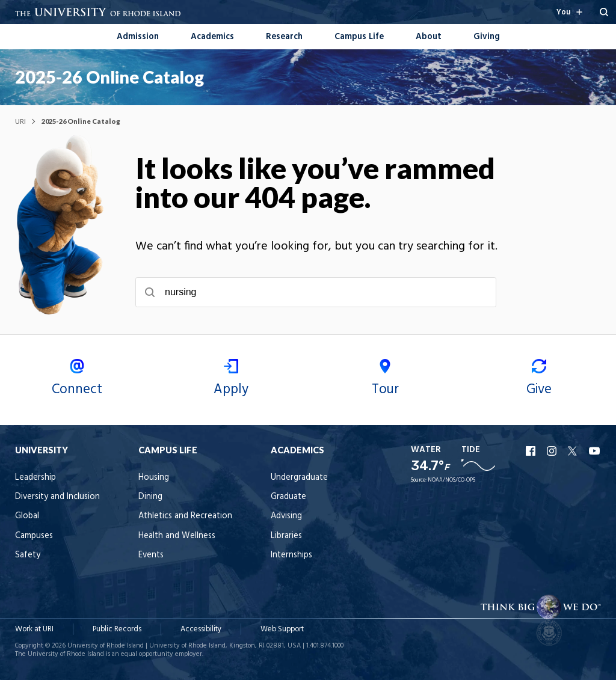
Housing (154, 478)
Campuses (34, 536)
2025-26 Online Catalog (109, 77)
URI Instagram (553, 451)
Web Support (282, 629)
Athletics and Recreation (185, 516)
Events (151, 555)
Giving (487, 37)
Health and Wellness (177, 536)
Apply (231, 380)
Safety (28, 555)
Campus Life (359, 37)
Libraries (286, 536)
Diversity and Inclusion (57, 497)
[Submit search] (150, 292)
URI (20, 121)
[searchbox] (316, 292)
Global (27, 516)
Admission (138, 37)
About (429, 37)
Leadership (35, 478)
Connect (77, 380)
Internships (291, 555)
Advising (286, 516)
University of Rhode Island (106, 646)
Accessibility (201, 629)
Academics (212, 37)
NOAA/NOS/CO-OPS (451, 480)
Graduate (288, 497)
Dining (150, 497)
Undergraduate (299, 478)
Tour (385, 380)
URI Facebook (532, 451)
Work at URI (34, 629)
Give (539, 380)
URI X (574, 451)
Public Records (117, 629)
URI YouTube (595, 451)
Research (284, 37)
